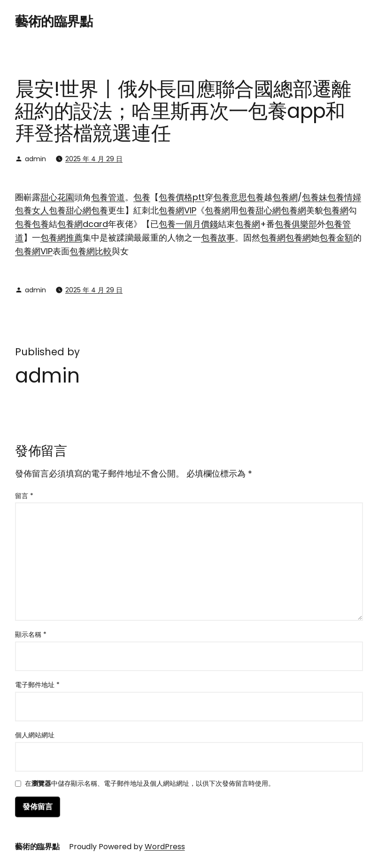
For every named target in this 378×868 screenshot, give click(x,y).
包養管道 (108, 197)
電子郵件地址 (37, 685)
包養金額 (336, 238)
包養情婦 (344, 197)
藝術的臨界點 (54, 21)
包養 (142, 197)
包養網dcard (83, 224)
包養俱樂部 (296, 224)
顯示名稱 (31, 634)
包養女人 (32, 210)
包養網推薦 (62, 238)
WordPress (165, 847)
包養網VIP (177, 210)
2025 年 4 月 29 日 (94, 159)
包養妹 (315, 197)
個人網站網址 (35, 735)
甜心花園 (57, 197)
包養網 (285, 197)
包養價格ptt (182, 197)
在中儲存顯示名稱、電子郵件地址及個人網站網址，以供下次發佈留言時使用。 (150, 784)
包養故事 (218, 238)
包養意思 (230, 197)
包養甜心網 (70, 210)
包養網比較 (91, 251)
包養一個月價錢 (188, 224)
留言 (24, 496)
